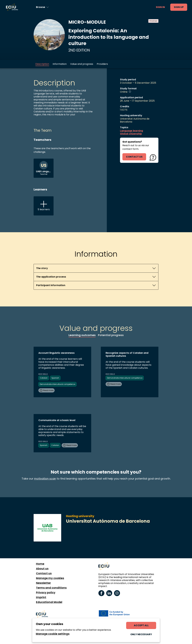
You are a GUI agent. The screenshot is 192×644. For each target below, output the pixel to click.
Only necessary (141, 634)
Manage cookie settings (53, 634)
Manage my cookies (50, 578)
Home (40, 564)
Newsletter (43, 583)
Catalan (44, 378)
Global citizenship (131, 134)
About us (42, 569)
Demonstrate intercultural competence (57, 384)
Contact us (44, 573)
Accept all (141, 625)
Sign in (160, 7)
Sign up (179, 7)
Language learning (131, 131)
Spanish (55, 378)
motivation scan (45, 479)
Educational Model (49, 602)
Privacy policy (46, 593)
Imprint (41, 597)
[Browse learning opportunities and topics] (42, 7)
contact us (134, 157)
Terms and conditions (51, 588)
